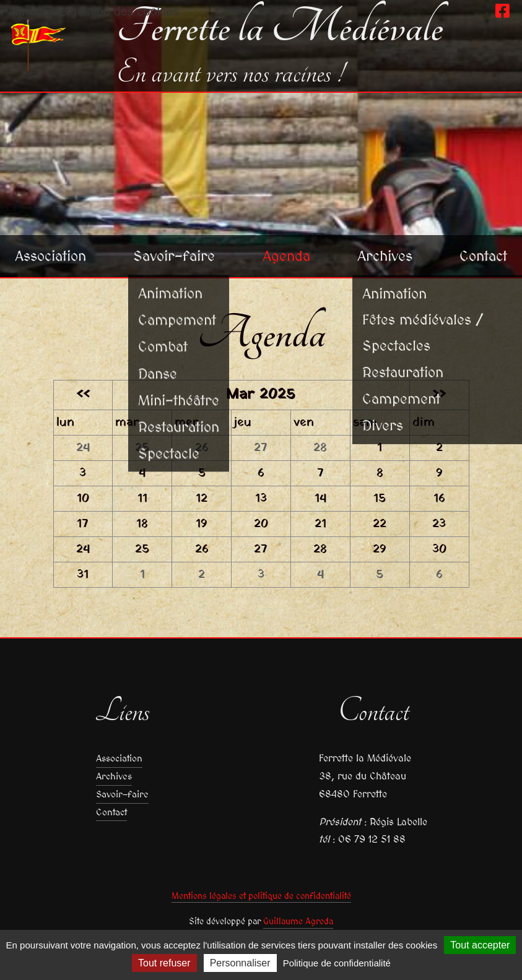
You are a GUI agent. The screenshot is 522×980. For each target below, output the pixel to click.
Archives (385, 254)
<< (83, 395)
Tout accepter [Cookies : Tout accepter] (480, 945)
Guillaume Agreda (298, 921)
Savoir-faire (178, 254)
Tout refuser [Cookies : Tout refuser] (164, 963)
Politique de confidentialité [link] (337, 963)
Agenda (288, 254)
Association (54, 254)
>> (439, 395)
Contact (482, 254)
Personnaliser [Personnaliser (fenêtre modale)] (240, 963)
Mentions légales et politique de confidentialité (261, 896)
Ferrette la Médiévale (280, 27)
